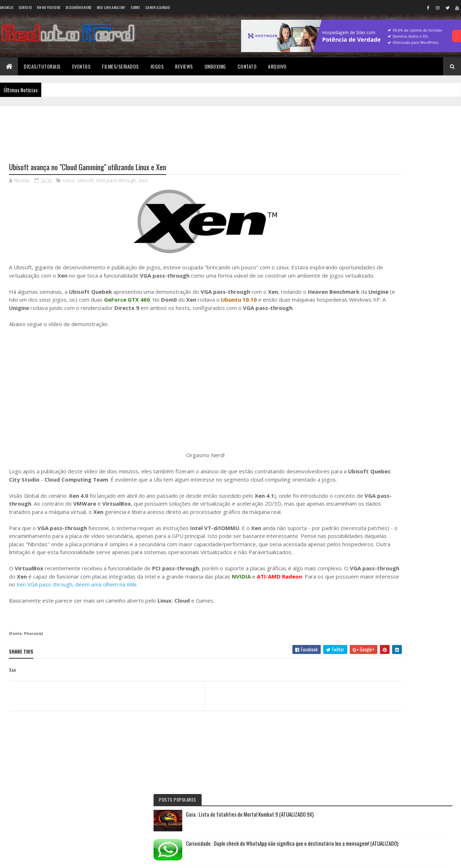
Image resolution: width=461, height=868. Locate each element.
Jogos (157, 66)
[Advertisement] (172, 130)
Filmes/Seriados (120, 66)
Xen (143, 182)
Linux (69, 182)
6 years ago (401, 364)
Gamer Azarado (157, 7)
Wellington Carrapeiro (387, 347)
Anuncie (7, 7)
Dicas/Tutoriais (42, 66)
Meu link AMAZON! (111, 7)
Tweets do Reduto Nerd (401, 448)
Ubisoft (85, 182)
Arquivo (277, 66)
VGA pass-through (116, 182)
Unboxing (215, 66)
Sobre (135, 7)
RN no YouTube (49, 7)
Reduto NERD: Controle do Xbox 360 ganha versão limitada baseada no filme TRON (395, 301)
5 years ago (401, 334)
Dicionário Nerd (79, 7)
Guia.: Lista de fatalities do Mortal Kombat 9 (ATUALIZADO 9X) (413, 145)
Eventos (81, 66)
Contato (25, 7)
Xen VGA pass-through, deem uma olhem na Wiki (225, 626)
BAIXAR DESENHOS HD (387, 377)
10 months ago (424, 303)
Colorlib (36, 858)
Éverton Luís (377, 317)
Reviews (184, 66)
